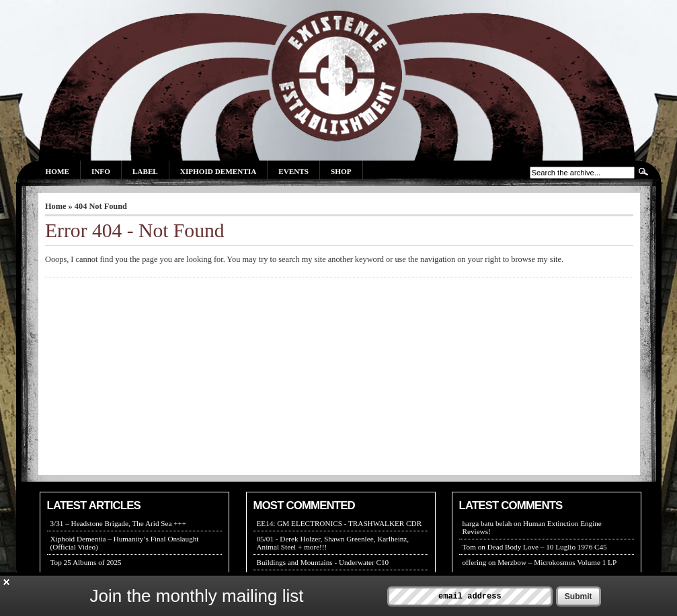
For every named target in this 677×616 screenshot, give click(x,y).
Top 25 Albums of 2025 (86, 562)
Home (57, 171)
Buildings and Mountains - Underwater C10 (323, 562)
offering (475, 562)
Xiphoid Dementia (218, 171)
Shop (341, 171)
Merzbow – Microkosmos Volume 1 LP (557, 562)
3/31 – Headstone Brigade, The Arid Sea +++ (119, 523)
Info (101, 171)
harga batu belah (487, 523)
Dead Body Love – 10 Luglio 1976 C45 (547, 547)
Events (293, 171)
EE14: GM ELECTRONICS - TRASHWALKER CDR (340, 523)
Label (145, 171)
